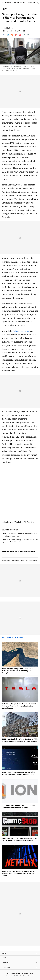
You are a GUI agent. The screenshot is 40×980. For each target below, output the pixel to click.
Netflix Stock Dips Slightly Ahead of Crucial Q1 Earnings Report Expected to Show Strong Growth (19, 873)
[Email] (24, 35)
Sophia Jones (8, 28)
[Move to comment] (28, 35)
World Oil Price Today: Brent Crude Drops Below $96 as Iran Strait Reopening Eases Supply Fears (17, 671)
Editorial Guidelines (29, 561)
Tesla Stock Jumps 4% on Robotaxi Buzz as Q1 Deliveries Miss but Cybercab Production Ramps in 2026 (20, 706)
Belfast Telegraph (21, 331)
